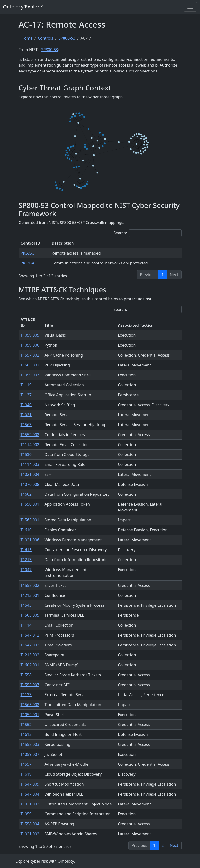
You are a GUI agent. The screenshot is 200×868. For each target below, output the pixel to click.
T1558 (26, 675)
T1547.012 (30, 635)
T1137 (26, 395)
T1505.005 (30, 615)
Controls (45, 38)
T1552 (26, 725)
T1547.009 (30, 784)
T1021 (26, 415)
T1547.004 (30, 794)
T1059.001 (30, 715)
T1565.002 (30, 705)
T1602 (26, 494)
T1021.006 (30, 540)
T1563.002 (30, 365)
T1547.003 (30, 645)
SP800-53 (67, 38)
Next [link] (174, 845)
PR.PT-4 (27, 263)
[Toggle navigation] (190, 7)
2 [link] (163, 845)
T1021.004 (30, 474)
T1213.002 (30, 655)
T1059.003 (30, 375)
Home (27, 38)
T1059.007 (30, 754)
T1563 (26, 425)
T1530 (26, 454)
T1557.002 (30, 355)
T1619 (26, 774)
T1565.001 (30, 520)
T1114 (26, 625)
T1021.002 (30, 834)
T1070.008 (30, 484)
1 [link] (163, 275)
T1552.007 (30, 685)
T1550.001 (30, 504)
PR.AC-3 (28, 253)
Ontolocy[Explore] (23, 7)
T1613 (26, 550)
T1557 (26, 764)
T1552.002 (30, 435)
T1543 (26, 605)
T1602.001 (30, 665)
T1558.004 (30, 824)
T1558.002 (30, 585)
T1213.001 (30, 595)
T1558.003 (30, 744)
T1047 (26, 570)
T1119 (26, 385)
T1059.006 (30, 345)
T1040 (26, 405)
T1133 (26, 695)
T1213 (26, 560)
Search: (148, 233)
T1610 (26, 530)
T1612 (26, 734)
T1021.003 (30, 804)
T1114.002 (30, 445)
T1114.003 (30, 464)
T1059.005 (30, 335)
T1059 (26, 814)
